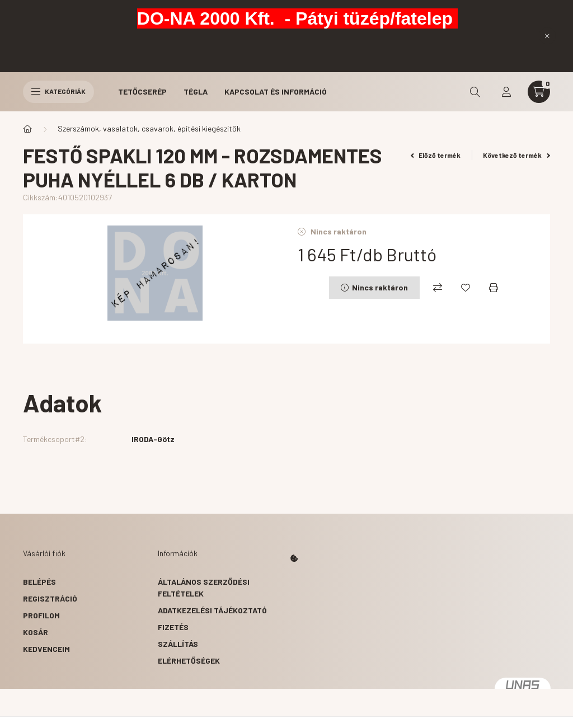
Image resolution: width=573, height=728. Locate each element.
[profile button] (506, 92)
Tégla (196, 91)
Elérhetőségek (189, 661)
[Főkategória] (27, 129)
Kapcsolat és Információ (276, 91)
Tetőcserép (142, 91)
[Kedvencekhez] (466, 288)
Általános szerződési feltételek (204, 588)
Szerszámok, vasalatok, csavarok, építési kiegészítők (149, 128)
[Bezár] (547, 36)
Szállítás (178, 644)
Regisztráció (50, 598)
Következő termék (516, 155)
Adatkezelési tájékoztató (212, 610)
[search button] (475, 92)
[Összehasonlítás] (438, 288)
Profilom (41, 615)
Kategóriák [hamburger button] (58, 91)
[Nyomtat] (494, 288)
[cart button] (539, 92)
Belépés (39, 582)
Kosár (36, 632)
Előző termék (436, 155)
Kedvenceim (46, 649)
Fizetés (173, 627)
